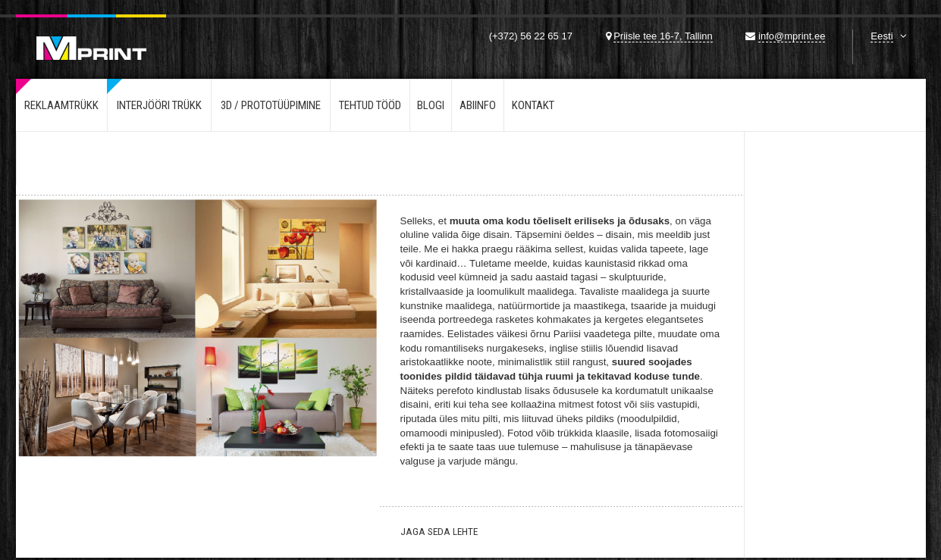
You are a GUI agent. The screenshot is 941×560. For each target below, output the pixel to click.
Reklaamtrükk (61, 105)
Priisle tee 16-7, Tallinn (663, 36)
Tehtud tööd (370, 105)
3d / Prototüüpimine (271, 105)
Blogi (431, 105)
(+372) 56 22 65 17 (531, 36)
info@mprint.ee (792, 36)
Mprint (91, 37)
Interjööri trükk (159, 105)
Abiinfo (478, 105)
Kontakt (533, 105)
